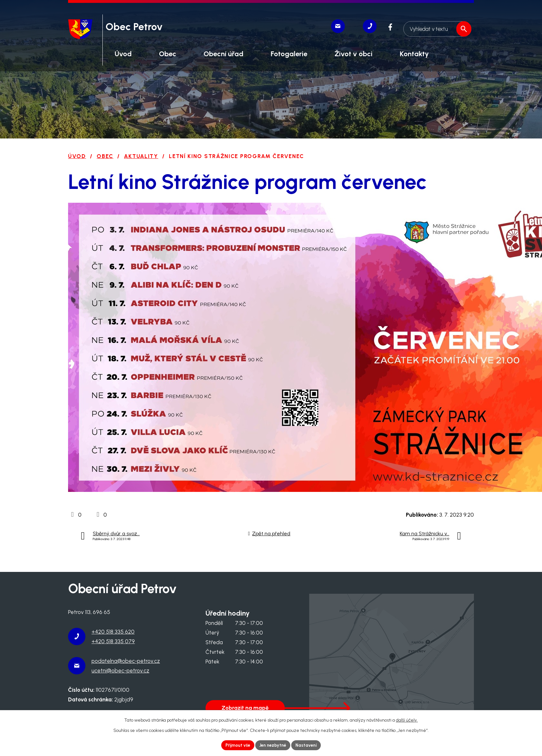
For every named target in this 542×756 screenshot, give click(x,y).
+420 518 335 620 (113, 632)
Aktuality (141, 156)
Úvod (77, 156)
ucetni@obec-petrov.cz (120, 671)
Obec (105, 156)
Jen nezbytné (273, 745)
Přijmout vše (236, 745)
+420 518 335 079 (113, 641)
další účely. (407, 720)
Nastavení (308, 745)
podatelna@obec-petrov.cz (126, 661)
